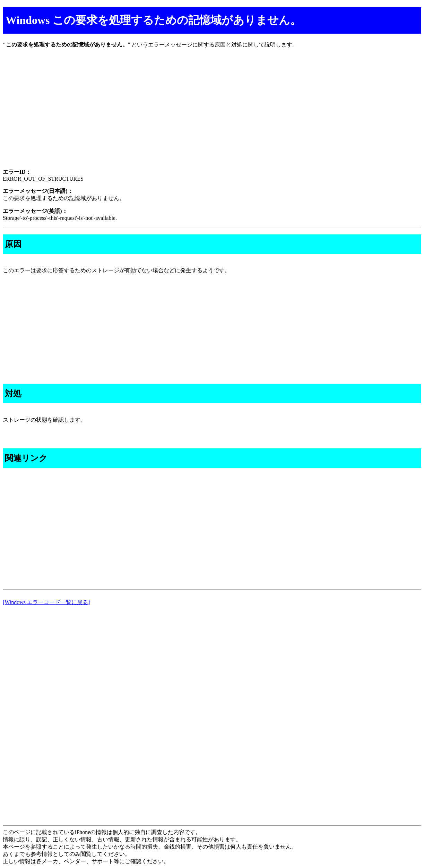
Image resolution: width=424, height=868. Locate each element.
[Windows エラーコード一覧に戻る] (46, 602)
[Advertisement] (211, 114)
